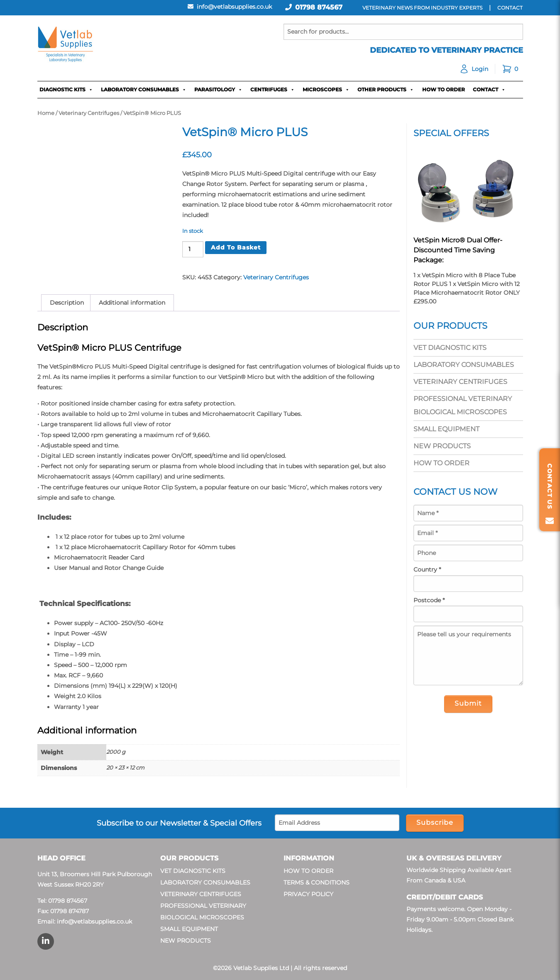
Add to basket (236, 247)
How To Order (444, 89)
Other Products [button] (386, 90)
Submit (468, 703)
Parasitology (218, 90)
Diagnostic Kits (66, 90)
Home (46, 113)
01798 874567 (319, 7)
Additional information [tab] (132, 303)
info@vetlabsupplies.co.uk (94, 921)
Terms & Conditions (317, 882)
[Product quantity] (193, 249)
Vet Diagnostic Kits (450, 348)
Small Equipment (446, 429)
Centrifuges (273, 90)
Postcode (429, 600)
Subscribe (435, 822)
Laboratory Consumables (144, 90)
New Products (442, 446)
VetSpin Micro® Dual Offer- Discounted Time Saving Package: (458, 250)
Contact (489, 90)
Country (427, 569)
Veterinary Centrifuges (89, 113)
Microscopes (326, 90)
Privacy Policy (308, 894)
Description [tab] (67, 303)
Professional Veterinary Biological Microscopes (463, 405)
